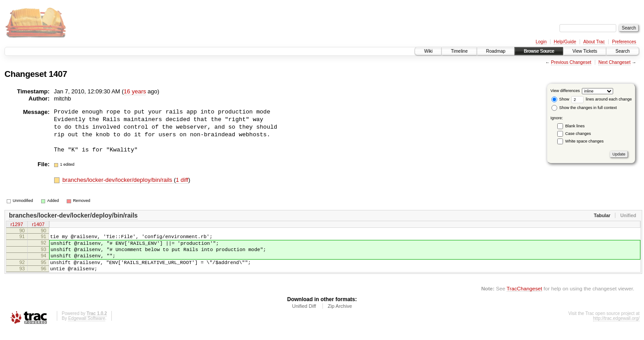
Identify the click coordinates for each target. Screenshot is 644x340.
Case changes (578, 134)
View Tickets (585, 51)
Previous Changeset (571, 62)
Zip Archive (340, 315)
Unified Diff (304, 315)
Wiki (428, 51)
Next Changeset (614, 62)
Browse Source (539, 51)
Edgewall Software (87, 328)
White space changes (585, 141)
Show (560, 99)
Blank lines (575, 126)
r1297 (17, 225)
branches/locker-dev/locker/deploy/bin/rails (118, 180)
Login (541, 42)
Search (623, 51)
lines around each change (602, 99)
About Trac (594, 42)
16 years (135, 91)
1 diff (182, 180)
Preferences (624, 42)
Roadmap (496, 51)
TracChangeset (524, 298)
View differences (565, 91)
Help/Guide (565, 42)
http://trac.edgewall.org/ (616, 328)
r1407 (38, 225)
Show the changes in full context (584, 108)
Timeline (459, 51)
